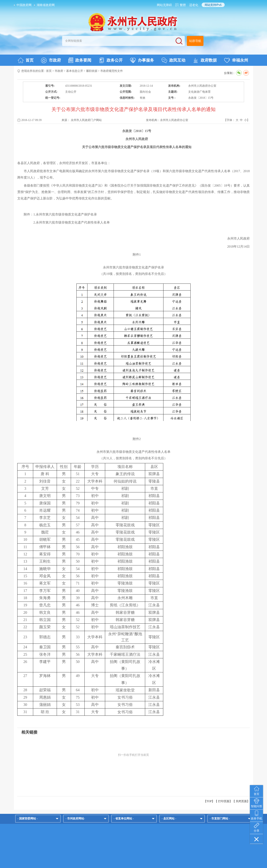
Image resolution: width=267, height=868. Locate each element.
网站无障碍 (164, 5)
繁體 (183, 5)
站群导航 (195, 41)
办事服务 (142, 60)
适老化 (194, 5)
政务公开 (111, 60)
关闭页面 (241, 801)
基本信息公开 (75, 71)
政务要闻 (80, 60)
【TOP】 (209, 801)
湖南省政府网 (46, 5)
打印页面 (224, 801)
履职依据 (92, 71)
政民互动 (173, 60)
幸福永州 (236, 60)
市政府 (51, 60)
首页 (26, 60)
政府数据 (205, 60)
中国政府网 (24, 5)
